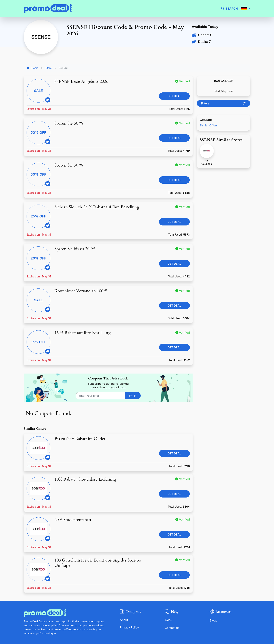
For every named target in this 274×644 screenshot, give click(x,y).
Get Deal (174, 96)
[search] (230, 9)
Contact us (172, 628)
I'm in (133, 396)
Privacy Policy (130, 627)
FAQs (168, 620)
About (124, 620)
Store (48, 68)
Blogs (213, 620)
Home (32, 68)
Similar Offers (209, 125)
